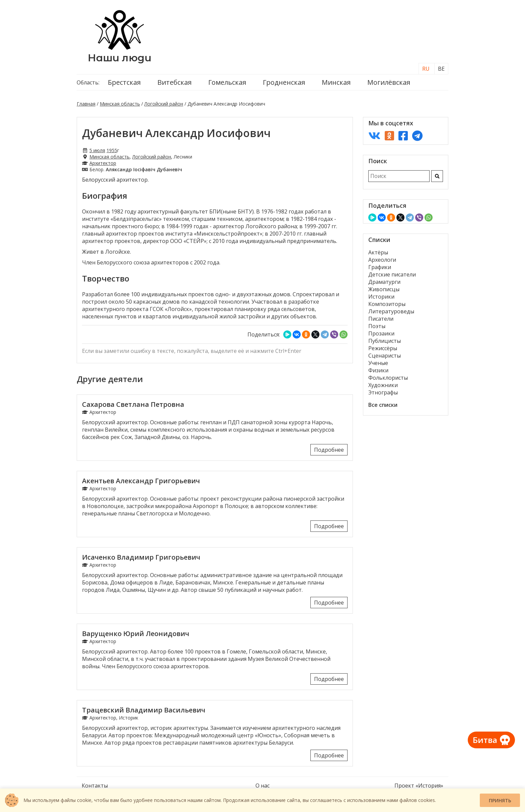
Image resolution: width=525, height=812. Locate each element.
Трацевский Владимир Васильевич (144, 710)
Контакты (95, 786)
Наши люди (120, 58)
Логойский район (164, 104)
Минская (336, 82)
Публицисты (385, 341)
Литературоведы (391, 311)
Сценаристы (385, 356)
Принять (500, 800)
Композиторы (387, 304)
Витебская (174, 82)
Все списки (383, 405)
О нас (262, 786)
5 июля (97, 150)
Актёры (378, 252)
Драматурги (384, 282)
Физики (378, 370)
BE (441, 69)
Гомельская (227, 82)
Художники (383, 385)
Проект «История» (419, 786)
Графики (380, 267)
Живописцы (384, 289)
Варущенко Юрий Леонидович (136, 634)
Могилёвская (389, 82)
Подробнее (329, 450)
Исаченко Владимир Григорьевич (141, 557)
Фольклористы (388, 378)
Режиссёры (383, 348)
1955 (112, 150)
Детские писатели (392, 274)
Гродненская (284, 82)
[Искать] (437, 176)
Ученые (378, 363)
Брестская (124, 82)
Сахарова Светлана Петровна (133, 404)
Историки (381, 297)
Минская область (120, 104)
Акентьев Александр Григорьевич (141, 481)
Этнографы (383, 392)
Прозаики (381, 333)
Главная (86, 104)
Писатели (381, 319)
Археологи (382, 260)
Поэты (377, 326)
